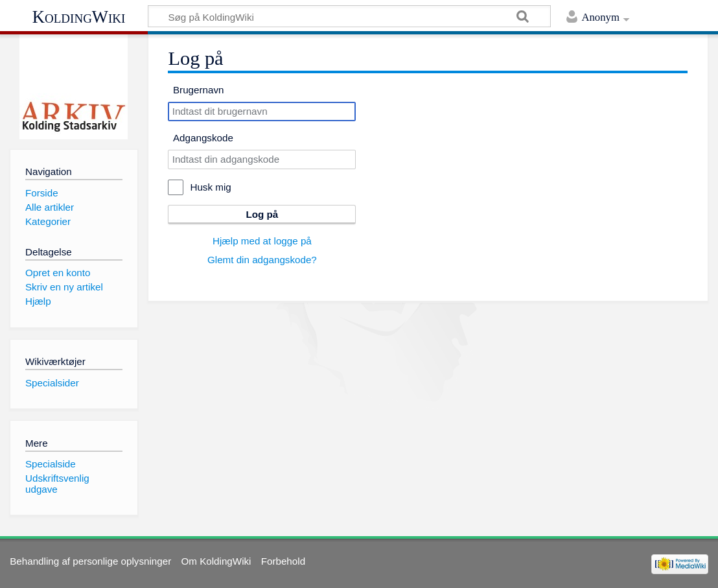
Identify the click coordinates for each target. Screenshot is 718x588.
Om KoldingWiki (216, 561)
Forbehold (283, 561)
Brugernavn (199, 90)
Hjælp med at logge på (262, 241)
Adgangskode (203, 138)
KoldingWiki (79, 17)
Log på (262, 214)
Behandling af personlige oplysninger (90, 561)
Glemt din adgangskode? (262, 260)
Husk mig (210, 187)
